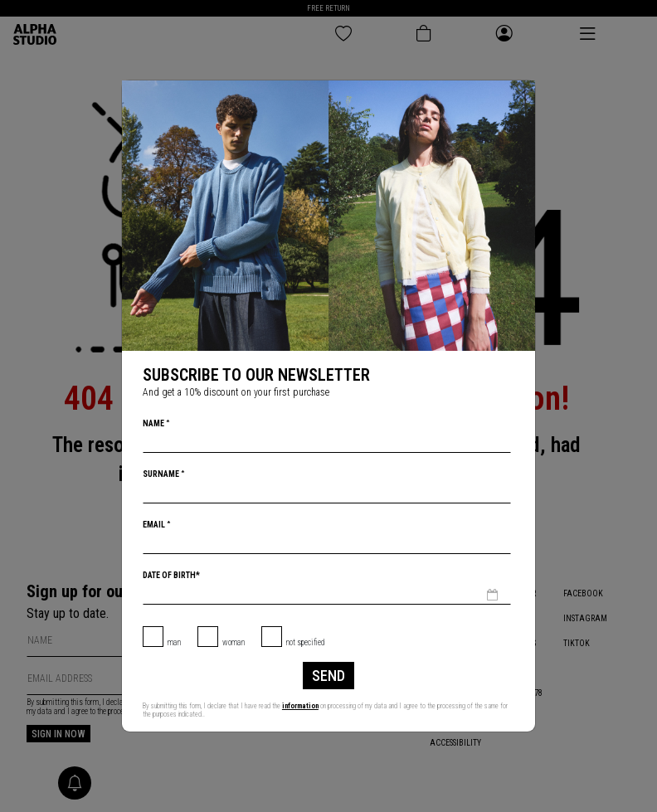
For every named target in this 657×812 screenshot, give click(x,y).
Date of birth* (171, 575)
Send (328, 676)
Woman (234, 642)
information (300, 706)
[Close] (521, 95)
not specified (306, 642)
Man (174, 642)
